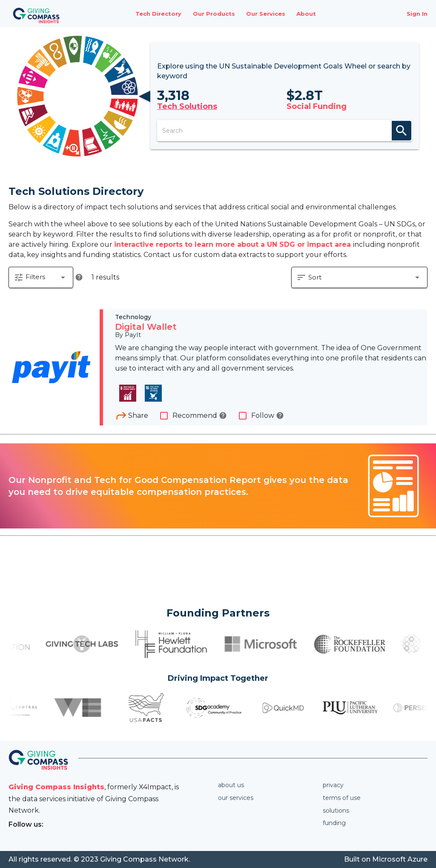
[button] (41, 277)
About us (231, 785)
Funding (334, 823)
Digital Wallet (146, 327)
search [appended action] (402, 131)
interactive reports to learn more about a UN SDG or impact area (234, 244)
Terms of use (342, 798)
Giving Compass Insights (56, 787)
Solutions (336, 811)
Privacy (333, 785)
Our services (236, 798)
